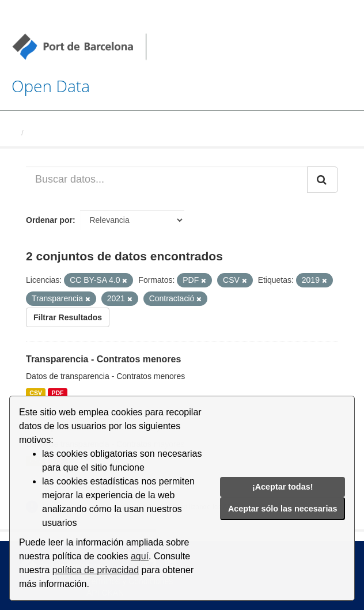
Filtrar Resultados (68, 317)
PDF (57, 393)
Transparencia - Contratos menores (103, 359)
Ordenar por (49, 220)
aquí (140, 556)
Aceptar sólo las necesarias (283, 509)
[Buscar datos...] (167, 180)
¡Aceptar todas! (283, 487)
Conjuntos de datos (63, 133)
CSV (36, 393)
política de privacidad (96, 570)
